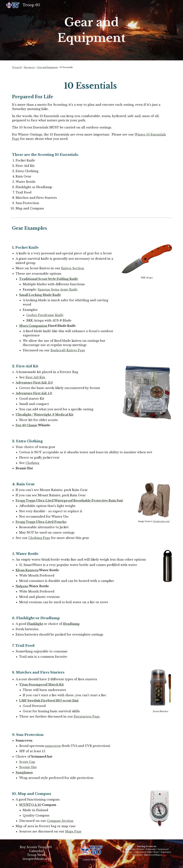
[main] (91, 30)
